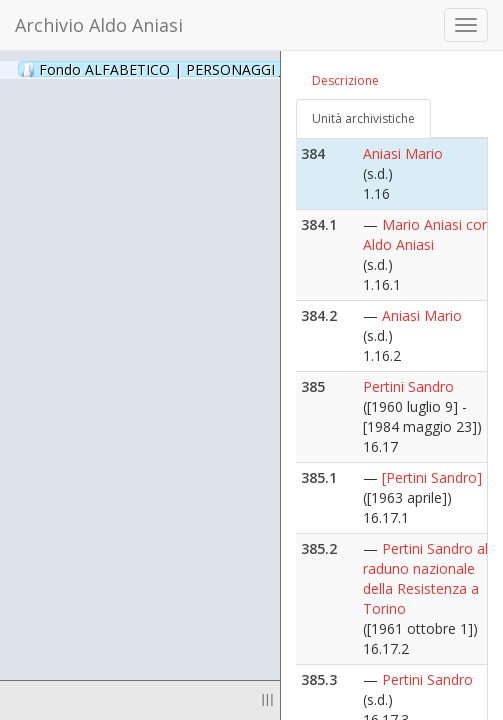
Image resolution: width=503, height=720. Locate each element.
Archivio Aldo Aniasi (99, 25)
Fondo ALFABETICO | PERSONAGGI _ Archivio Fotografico (242, 69)
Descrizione (345, 80)
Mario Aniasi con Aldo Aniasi (426, 234)
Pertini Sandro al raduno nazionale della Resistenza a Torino (425, 578)
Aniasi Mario (403, 153)
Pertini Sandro (408, 386)
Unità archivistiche (363, 118)
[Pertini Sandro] (432, 477)
